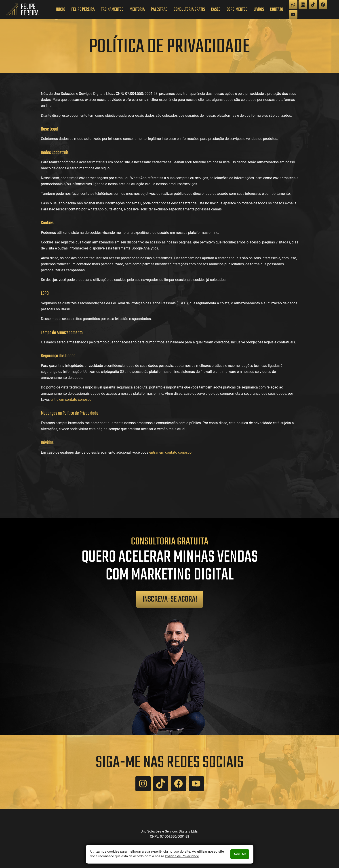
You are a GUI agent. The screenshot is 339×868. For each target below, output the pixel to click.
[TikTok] (313, 5)
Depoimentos (237, 9)
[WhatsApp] (293, 5)
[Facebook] (323, 5)
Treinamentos (112, 9)
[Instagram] (303, 5)
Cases (216, 9)
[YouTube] (293, 14)
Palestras (159, 9)
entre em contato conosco (71, 400)
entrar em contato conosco (170, 452)
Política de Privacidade (182, 856)
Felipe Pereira (83, 9)
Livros (259, 9)
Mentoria (137, 9)
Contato (277, 9)
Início (61, 9)
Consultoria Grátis (189, 9)
